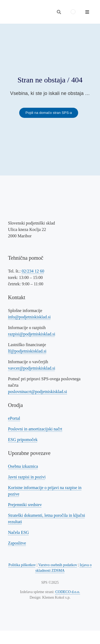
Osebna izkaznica (23, 466)
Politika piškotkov (22, 565)
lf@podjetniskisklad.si (27, 351)
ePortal (14, 418)
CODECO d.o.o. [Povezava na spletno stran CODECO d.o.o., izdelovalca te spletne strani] (68, 592)
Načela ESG (19, 532)
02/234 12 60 (33, 271)
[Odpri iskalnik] (59, 12)
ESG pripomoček (23, 440)
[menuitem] (73, 12)
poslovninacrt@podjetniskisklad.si (37, 392)
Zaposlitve (17, 543)
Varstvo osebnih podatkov (57, 565)
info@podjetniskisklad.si (29, 317)
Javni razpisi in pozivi (27, 477)
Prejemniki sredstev (25, 505)
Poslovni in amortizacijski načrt (35, 429)
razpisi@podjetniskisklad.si (32, 334)
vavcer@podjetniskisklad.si (32, 368)
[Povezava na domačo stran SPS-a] (49, 113)
